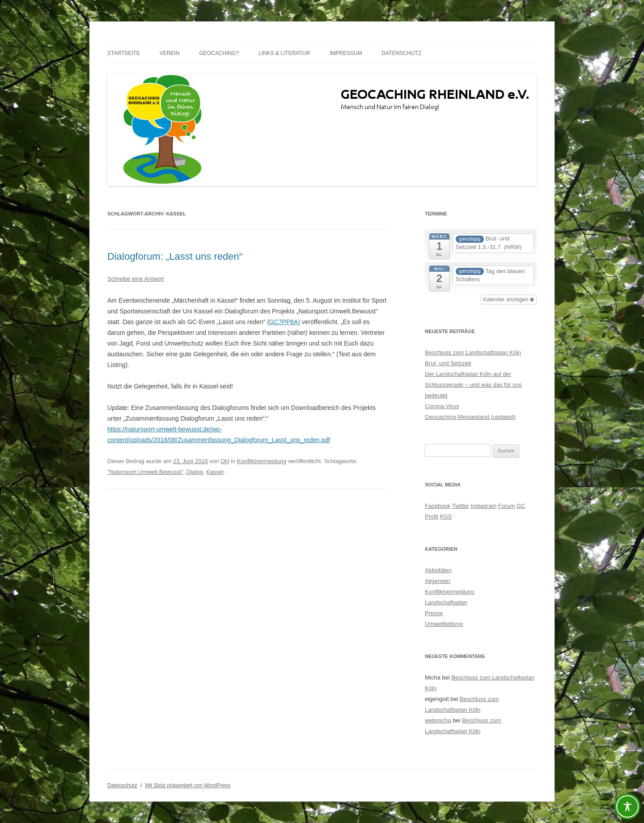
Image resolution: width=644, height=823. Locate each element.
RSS (446, 517)
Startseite (124, 53)
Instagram (483, 506)
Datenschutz (402, 53)
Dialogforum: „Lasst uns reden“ (175, 256)
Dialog (195, 472)
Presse (434, 613)
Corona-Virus (442, 406)
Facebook (438, 506)
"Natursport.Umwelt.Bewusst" (145, 472)
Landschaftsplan (446, 602)
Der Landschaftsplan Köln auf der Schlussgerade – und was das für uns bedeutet (473, 385)
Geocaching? (219, 53)
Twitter (460, 506)
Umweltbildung (444, 624)
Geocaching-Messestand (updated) (470, 417)
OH (225, 461)
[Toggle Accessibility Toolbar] (627, 806)
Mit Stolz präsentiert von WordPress (188, 785)
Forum (507, 506)
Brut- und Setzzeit (448, 363)
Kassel (215, 472)
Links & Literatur (284, 53)
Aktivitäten (438, 570)
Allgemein (438, 581)
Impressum (346, 53)
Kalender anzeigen (509, 300)
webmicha (438, 720)
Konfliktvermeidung (262, 461)
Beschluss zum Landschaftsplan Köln (473, 352)
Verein (170, 53)
